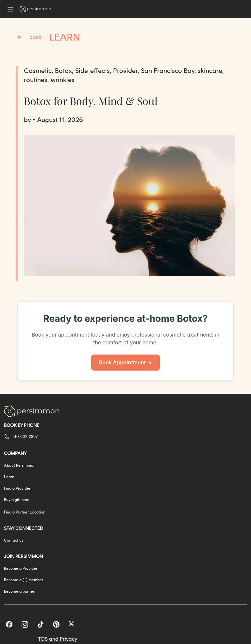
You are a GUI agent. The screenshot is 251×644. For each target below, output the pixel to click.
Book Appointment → (126, 362)
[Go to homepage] (35, 9)
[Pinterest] (56, 624)
